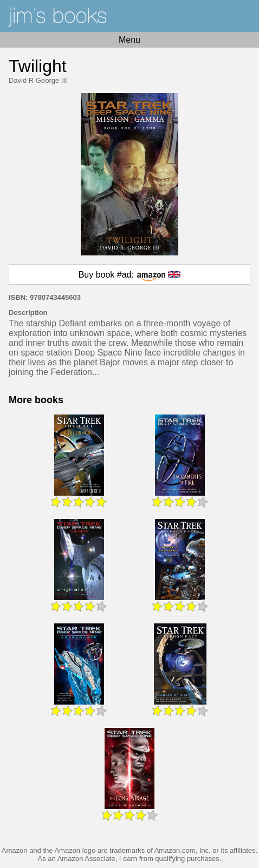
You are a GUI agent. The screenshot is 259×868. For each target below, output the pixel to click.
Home (129, 16)
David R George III (38, 80)
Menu (129, 40)
